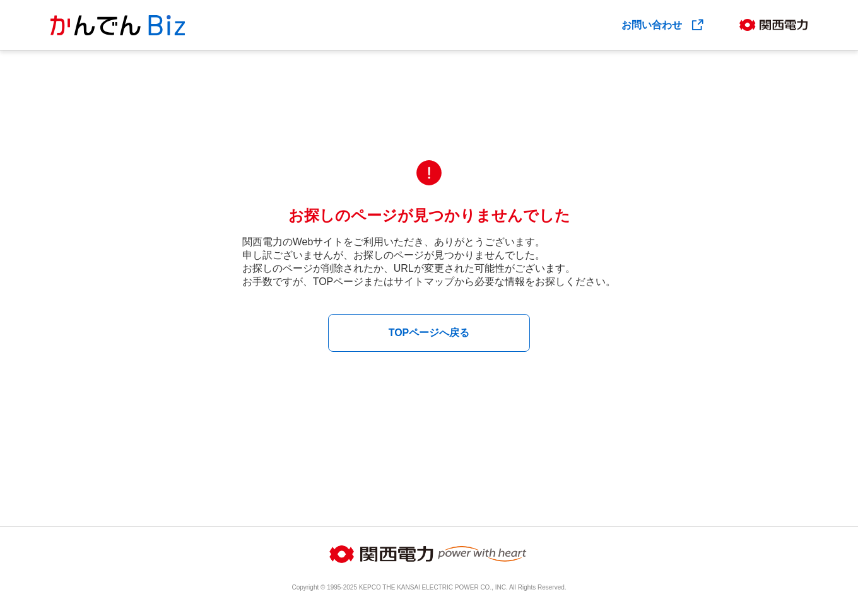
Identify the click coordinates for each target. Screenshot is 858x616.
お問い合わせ (663, 25)
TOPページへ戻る (429, 333)
